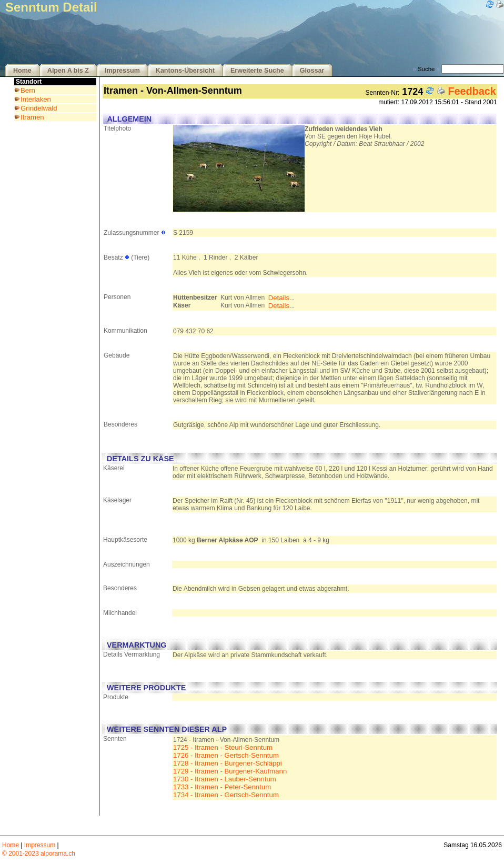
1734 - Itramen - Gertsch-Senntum (226, 795)
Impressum (122, 71)
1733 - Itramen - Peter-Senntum (222, 787)
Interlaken (36, 99)
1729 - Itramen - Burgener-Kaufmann (230, 771)
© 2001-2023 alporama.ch (39, 854)
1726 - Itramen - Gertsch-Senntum (226, 755)
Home (22, 71)
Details (279, 298)
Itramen (32, 117)
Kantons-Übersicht (185, 71)
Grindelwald (39, 108)
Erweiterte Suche (257, 71)
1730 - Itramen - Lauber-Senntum (225, 779)
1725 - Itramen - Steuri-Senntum (223, 747)
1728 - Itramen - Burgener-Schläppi (228, 763)
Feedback (472, 91)
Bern (28, 90)
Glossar (312, 71)
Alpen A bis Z (68, 71)
